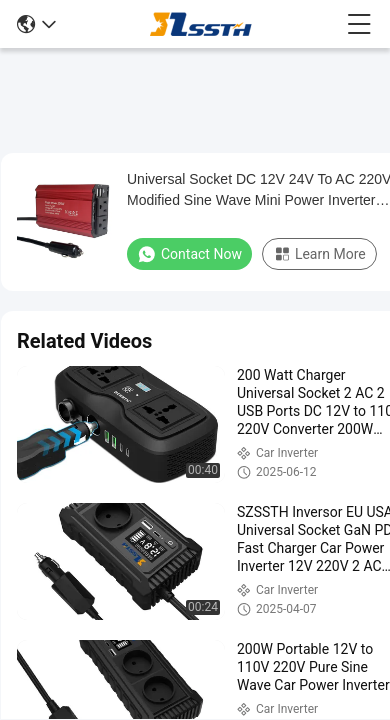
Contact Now (189, 254)
